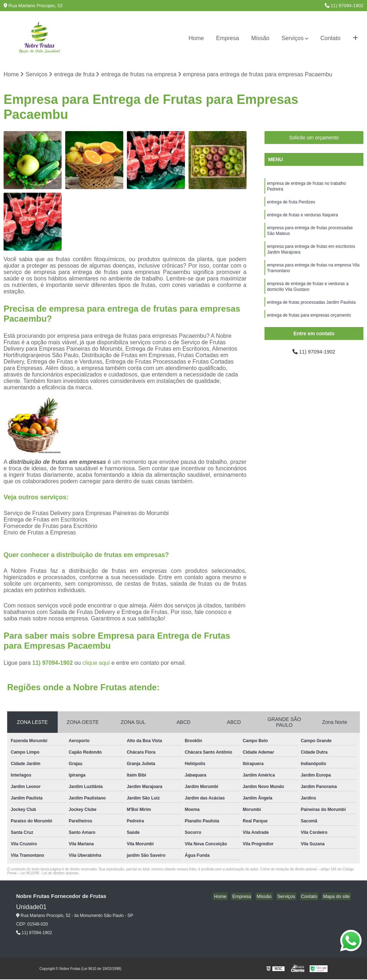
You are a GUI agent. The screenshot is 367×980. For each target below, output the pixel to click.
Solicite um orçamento (314, 138)
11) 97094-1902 (344, 6)
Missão (260, 38)
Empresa (228, 38)
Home (196, 38)
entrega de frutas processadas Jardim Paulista (311, 312)
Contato (330, 38)
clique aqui (96, 664)
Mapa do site (337, 897)
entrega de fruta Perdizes (291, 205)
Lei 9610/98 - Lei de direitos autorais (49, 874)
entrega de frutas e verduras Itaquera (302, 218)
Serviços (293, 38)
